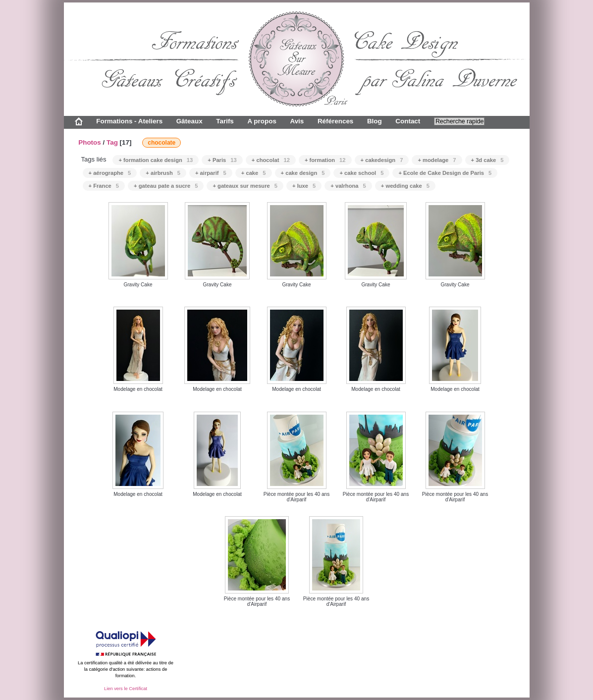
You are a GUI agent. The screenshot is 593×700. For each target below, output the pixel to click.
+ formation (325, 160)
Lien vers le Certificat (126, 689)
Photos (90, 142)
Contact (408, 121)
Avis (297, 121)
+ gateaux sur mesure (245, 186)
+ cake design (303, 173)
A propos (262, 121)
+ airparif (211, 173)
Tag (112, 142)
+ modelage (437, 160)
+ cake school (361, 173)
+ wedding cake (405, 186)
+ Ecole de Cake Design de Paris (445, 173)
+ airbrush (163, 173)
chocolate (162, 143)
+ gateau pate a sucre (166, 186)
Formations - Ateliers (129, 121)
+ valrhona (348, 186)
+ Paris (222, 160)
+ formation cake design (156, 160)
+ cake (254, 173)
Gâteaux (189, 121)
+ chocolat (271, 160)
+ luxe (304, 186)
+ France (104, 186)
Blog (375, 121)
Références (335, 121)
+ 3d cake (487, 160)
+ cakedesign (382, 160)
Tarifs (225, 121)
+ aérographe (110, 173)
